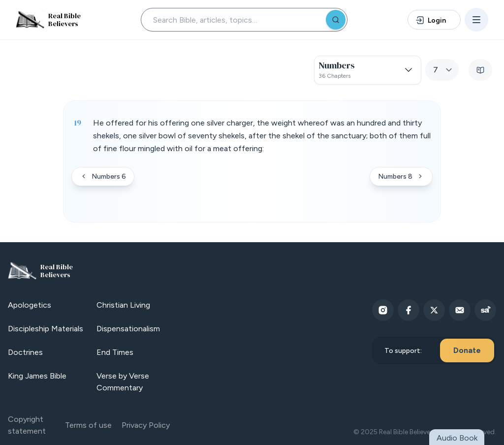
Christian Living (123, 305)
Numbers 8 (401, 176)
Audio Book (457, 438)
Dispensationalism (128, 329)
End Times (115, 352)
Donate (467, 350)
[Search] (336, 20)
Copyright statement (27, 425)
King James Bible (37, 376)
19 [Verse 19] (78, 123)
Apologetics (30, 305)
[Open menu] (476, 20)
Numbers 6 (103, 176)
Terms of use (88, 425)
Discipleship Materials (46, 329)
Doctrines (25, 352)
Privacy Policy (146, 425)
